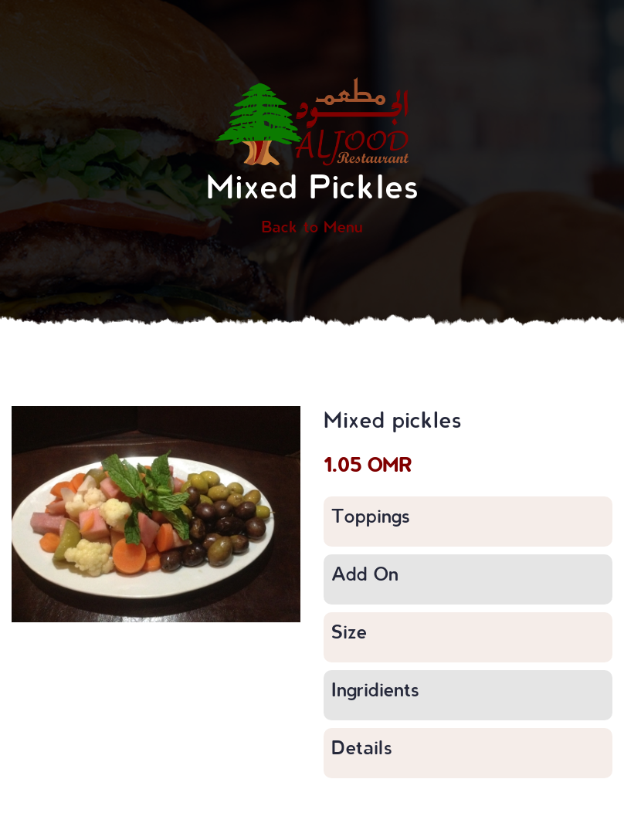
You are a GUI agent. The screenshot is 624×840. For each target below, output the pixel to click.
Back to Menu (312, 226)
